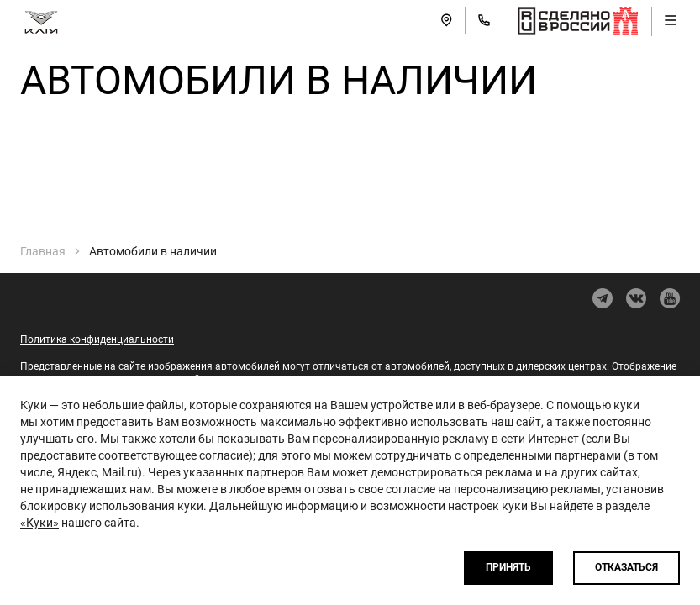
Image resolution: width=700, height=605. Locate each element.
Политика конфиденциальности (97, 339)
